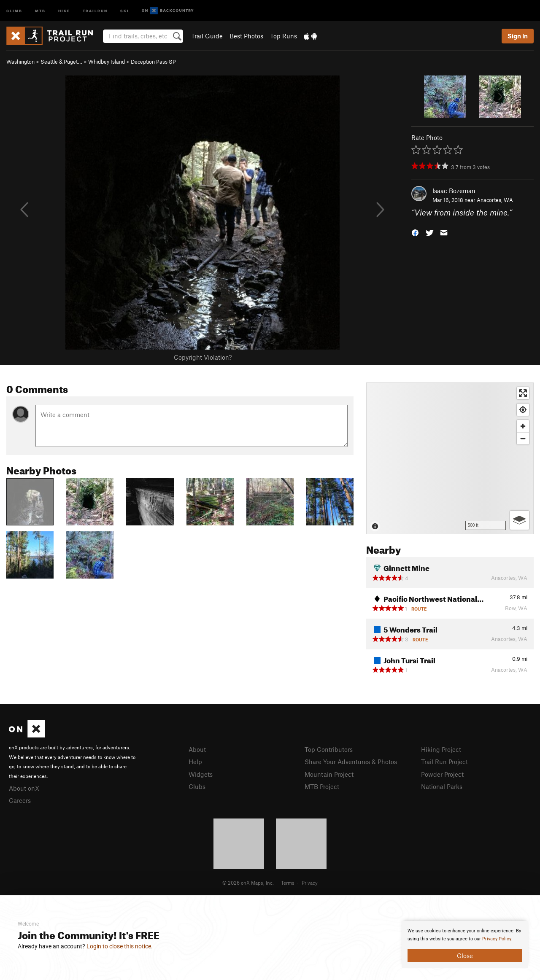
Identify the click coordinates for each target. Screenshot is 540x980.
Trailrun (95, 10)
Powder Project (442, 774)
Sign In (518, 36)
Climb (14, 10)
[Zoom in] (523, 426)
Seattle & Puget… (61, 62)
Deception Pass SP (153, 62)
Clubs (197, 786)
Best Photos (246, 36)
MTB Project (322, 786)
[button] (415, 232)
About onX (24, 788)
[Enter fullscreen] (523, 393)
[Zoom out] (523, 438)
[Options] (520, 520)
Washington (20, 62)
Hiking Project (441, 749)
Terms (288, 883)
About (197, 749)
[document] (465, 945)
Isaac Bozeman (454, 191)
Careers (20, 800)
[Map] (450, 458)
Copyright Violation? (203, 357)
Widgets (201, 774)
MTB (40, 10)
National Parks (442, 786)
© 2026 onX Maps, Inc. (248, 883)
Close (465, 956)
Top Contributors (329, 749)
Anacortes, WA (495, 200)
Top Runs (283, 36)
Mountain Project (329, 774)
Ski (125, 10)
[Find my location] (523, 410)
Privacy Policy (497, 939)
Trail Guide (207, 36)
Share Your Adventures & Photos (351, 762)
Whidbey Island (107, 62)
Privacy (310, 883)
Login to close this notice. (120, 946)
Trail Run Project (444, 762)
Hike (64, 10)
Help (195, 762)
